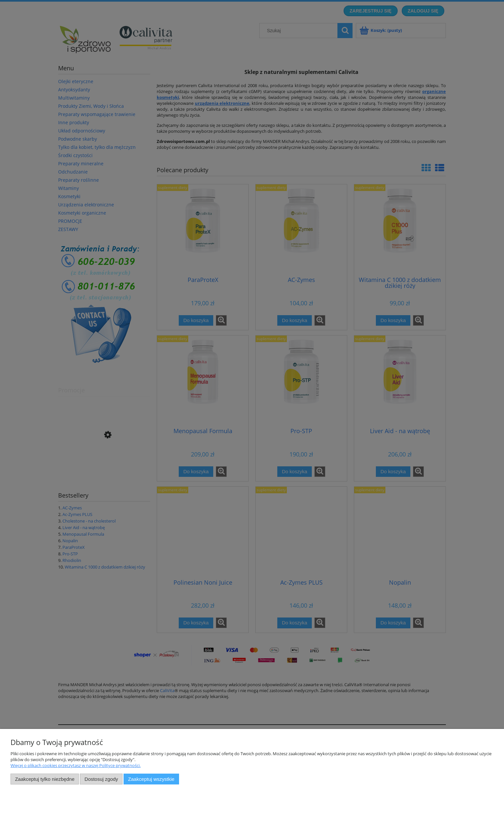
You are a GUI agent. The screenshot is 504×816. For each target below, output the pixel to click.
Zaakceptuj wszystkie (151, 779)
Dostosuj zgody (101, 779)
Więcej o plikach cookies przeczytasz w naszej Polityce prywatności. (76, 765)
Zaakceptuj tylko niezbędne (45, 779)
